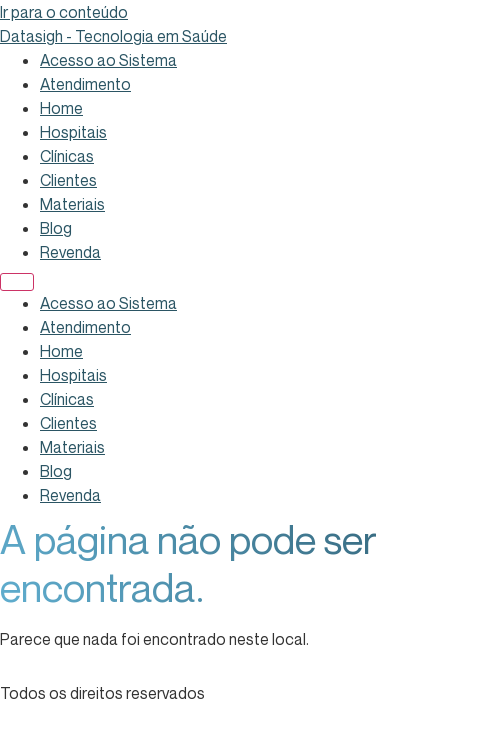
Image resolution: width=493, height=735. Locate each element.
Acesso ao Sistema (108, 60)
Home (61, 108)
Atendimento (85, 84)
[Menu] (17, 282)
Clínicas (67, 156)
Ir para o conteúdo (64, 12)
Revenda (70, 252)
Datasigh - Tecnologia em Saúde (113, 36)
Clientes (68, 180)
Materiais (72, 204)
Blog (56, 228)
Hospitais (73, 132)
